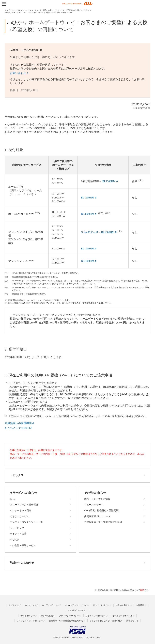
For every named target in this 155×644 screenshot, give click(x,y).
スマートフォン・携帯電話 (24, 505)
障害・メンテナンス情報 (97, 499)
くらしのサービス (19, 516)
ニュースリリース (94, 505)
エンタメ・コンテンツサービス (26, 522)
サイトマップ (15, 605)
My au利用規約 (48, 616)
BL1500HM (108, 232)
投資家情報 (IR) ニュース (97, 516)
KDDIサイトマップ (76, 610)
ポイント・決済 (18, 534)
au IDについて (32, 605)
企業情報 (140, 605)
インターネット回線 (21, 511)
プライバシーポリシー (69, 616)
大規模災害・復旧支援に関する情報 (103, 522)
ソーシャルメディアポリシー (30, 621)
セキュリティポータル (122, 616)
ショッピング (17, 528)
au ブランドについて (52, 605)
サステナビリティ (101, 605)
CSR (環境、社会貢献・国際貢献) (102, 511)
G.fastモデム (88, 232)
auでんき (15, 540)
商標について (132, 621)
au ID (13, 499)
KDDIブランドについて (76, 605)
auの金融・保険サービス (23, 546)
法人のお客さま (123, 605)
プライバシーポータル (96, 616)
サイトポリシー (28, 616)
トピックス (17, 475)
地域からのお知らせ (22, 563)
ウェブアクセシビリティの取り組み (106, 621)
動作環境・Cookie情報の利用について (66, 621)
